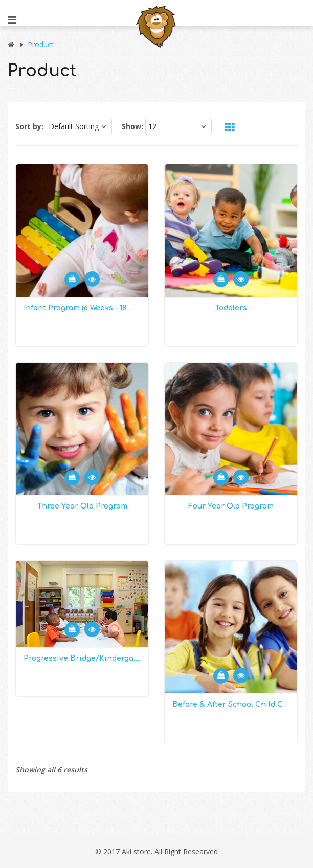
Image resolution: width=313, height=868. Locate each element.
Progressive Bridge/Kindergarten (82, 658)
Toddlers (231, 308)
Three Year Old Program (82, 506)
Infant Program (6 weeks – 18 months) (82, 308)
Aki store (136, 851)
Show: (132, 126)
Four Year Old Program (231, 506)
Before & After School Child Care (231, 704)
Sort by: (29, 126)
